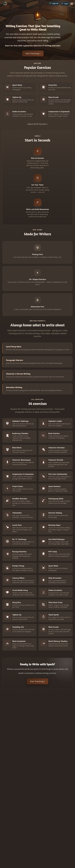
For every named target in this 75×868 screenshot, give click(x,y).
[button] (72, 4)
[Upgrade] (54, 3)
